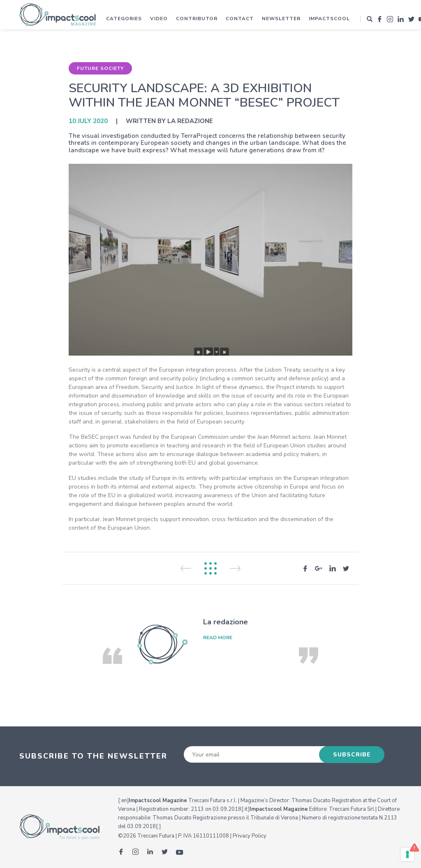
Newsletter (281, 19)
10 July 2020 (88, 121)
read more (218, 638)
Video (159, 19)
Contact (240, 19)
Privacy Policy (250, 836)
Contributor (197, 19)
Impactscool (329, 19)
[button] (370, 19)
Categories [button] (124, 19)
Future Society (100, 68)
